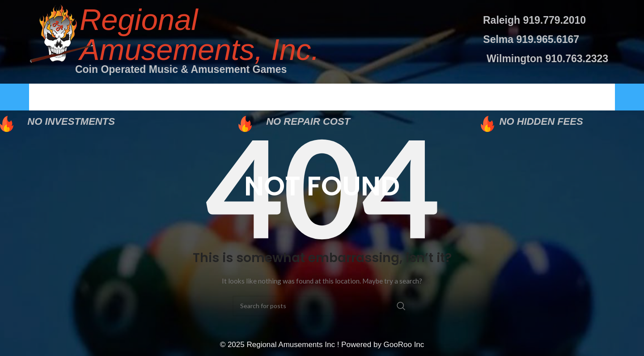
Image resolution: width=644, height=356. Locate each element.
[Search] (322, 307)
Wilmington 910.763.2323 (547, 59)
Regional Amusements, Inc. (199, 34)
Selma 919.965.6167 (531, 39)
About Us (190, 97)
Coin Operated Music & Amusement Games (181, 69)
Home (79, 97)
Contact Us (548, 97)
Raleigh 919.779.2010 (534, 20)
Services (310, 97)
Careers (425, 97)
